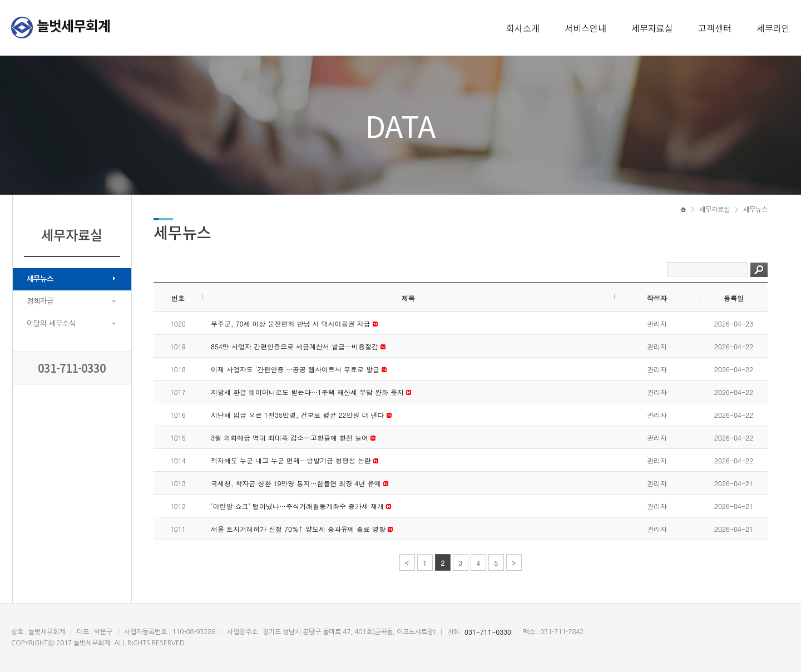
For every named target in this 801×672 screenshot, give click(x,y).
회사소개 (523, 28)
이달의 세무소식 (51, 323)
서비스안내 (585, 28)
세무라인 (773, 28)
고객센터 (715, 28)
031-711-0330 (72, 368)
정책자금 (40, 301)
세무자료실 (652, 28)
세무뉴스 (40, 279)
